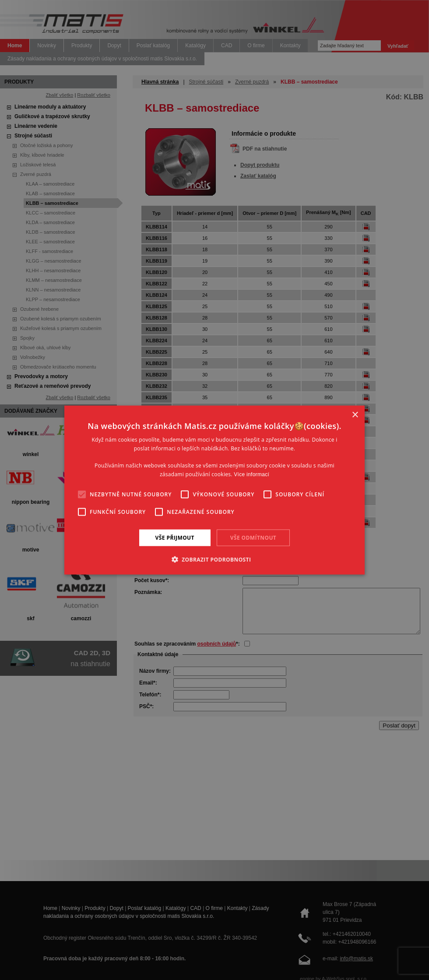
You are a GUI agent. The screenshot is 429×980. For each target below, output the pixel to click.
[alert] (214, 490)
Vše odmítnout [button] (253, 537)
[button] (215, 559)
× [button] (355, 415)
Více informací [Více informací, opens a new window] (251, 474)
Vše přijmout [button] (175, 537)
